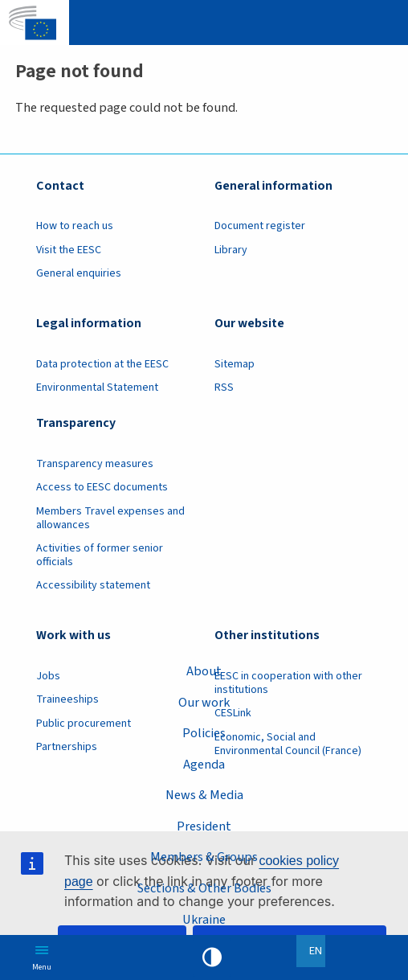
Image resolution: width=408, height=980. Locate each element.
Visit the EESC (69, 250)
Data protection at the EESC (102, 364)
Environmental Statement (97, 387)
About (204, 671)
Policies (204, 733)
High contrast (212, 957)
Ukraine (204, 919)
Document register (260, 226)
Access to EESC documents (102, 487)
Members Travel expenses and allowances (110, 518)
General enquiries (79, 273)
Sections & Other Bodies (204, 888)
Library (231, 250)
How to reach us (75, 226)
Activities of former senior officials (100, 555)
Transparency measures (95, 464)
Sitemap (235, 364)
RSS (224, 387)
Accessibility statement (93, 585)
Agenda (204, 764)
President (204, 826)
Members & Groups (204, 857)
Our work (204, 701)
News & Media (204, 795)
